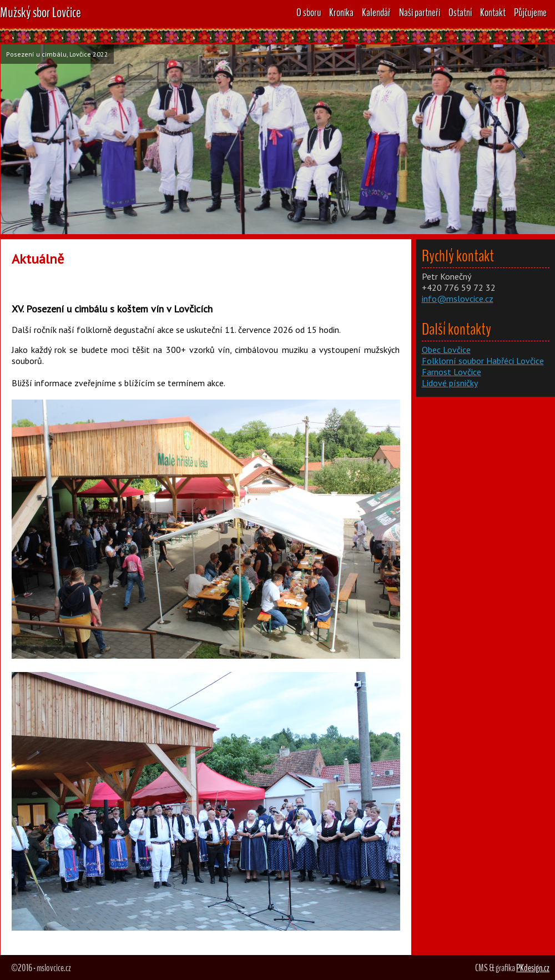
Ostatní (460, 12)
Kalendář (376, 12)
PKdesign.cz (533, 968)
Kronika (341, 12)
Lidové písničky (450, 383)
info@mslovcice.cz (458, 299)
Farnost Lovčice (451, 372)
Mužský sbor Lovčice (41, 12)
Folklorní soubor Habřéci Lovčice (483, 361)
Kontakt (493, 12)
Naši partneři (420, 12)
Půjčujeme (530, 12)
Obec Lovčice (446, 350)
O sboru (309, 12)
